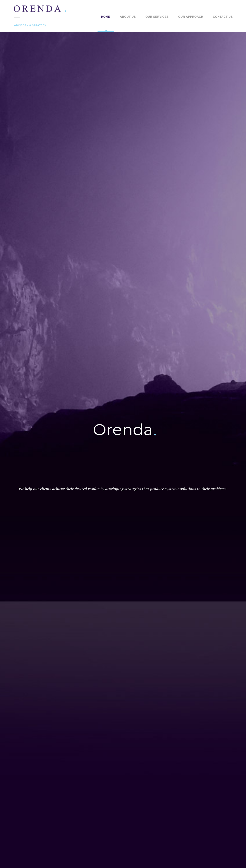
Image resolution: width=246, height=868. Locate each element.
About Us (128, 17)
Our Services (157, 17)
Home (106, 17)
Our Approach (191, 17)
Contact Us (223, 17)
